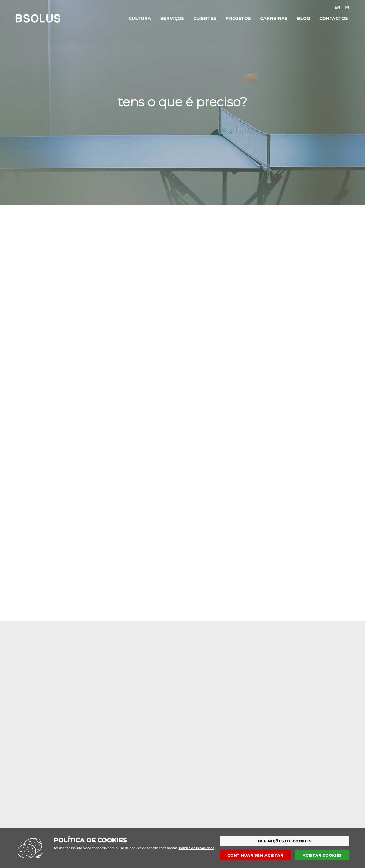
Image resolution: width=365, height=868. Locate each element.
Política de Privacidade (196, 851)
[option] (337, 7)
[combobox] (342, 7)
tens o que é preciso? (182, 102)
